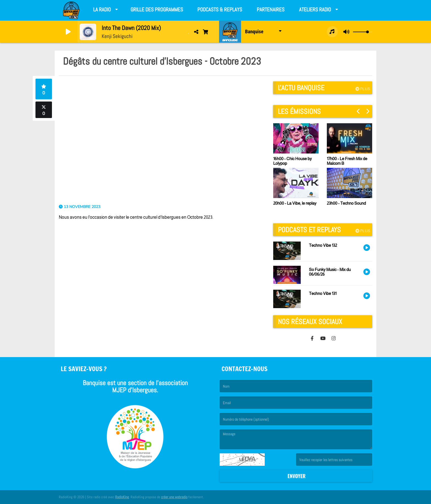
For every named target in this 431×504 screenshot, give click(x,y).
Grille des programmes (157, 9)
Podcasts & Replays (220, 9)
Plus (363, 89)
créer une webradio (174, 497)
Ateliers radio (315, 9)
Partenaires (271, 9)
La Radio (102, 9)
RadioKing (122, 497)
